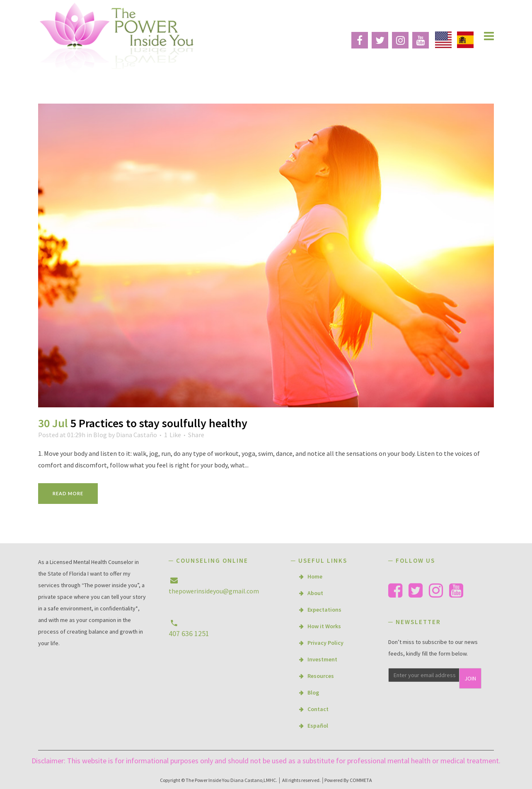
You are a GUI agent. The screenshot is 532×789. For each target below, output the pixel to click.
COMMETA (361, 780)
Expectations (324, 610)
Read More (68, 493)
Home (315, 576)
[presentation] (441, 708)
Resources (321, 676)
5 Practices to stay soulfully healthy (159, 423)
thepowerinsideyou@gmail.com (214, 591)
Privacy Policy (325, 643)
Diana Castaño (137, 435)
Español (318, 726)
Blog (100, 435)
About (315, 593)
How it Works (324, 626)
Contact (318, 709)
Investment (322, 659)
